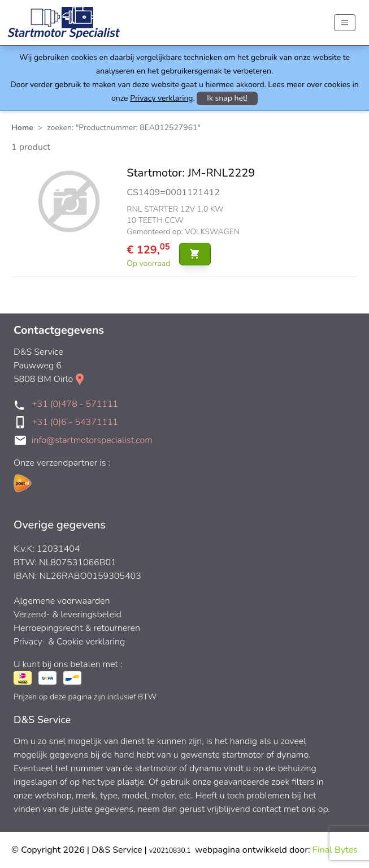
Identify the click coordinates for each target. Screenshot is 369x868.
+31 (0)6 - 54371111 (75, 422)
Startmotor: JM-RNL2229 (191, 173)
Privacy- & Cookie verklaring (69, 642)
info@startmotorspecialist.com (92, 440)
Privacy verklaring (161, 98)
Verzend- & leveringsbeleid (68, 615)
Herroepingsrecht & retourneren (77, 628)
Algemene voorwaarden (62, 601)
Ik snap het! (227, 98)
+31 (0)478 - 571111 (75, 404)
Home (22, 128)
